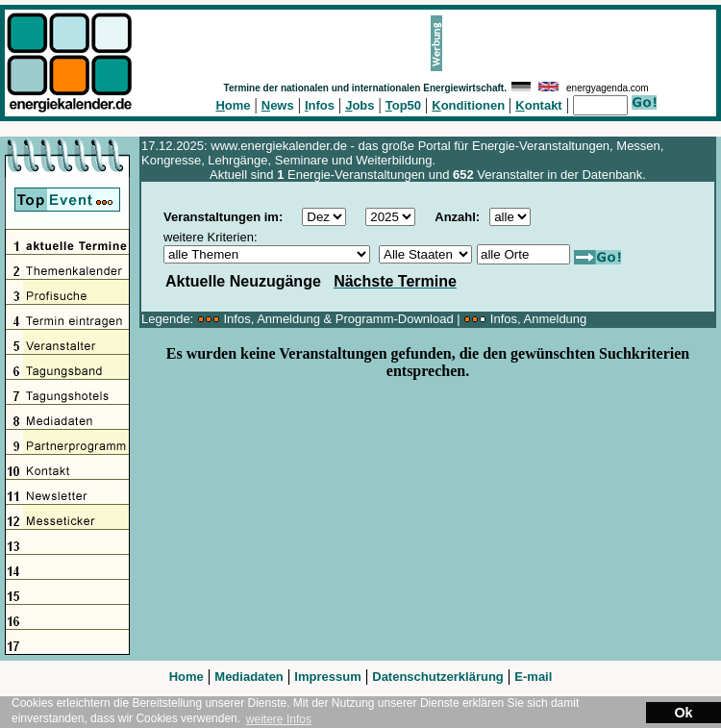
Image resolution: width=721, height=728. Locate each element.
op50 (403, 105)
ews (278, 105)
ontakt (538, 105)
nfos (320, 105)
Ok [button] (683, 713)
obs (360, 105)
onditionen (468, 105)
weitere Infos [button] (279, 719)
